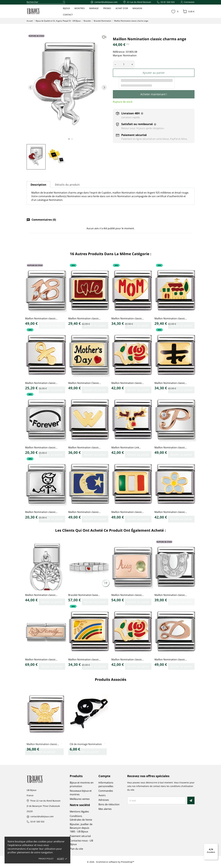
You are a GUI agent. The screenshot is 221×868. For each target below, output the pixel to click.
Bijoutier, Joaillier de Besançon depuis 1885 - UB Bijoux (81, 828)
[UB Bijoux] (39, 11)
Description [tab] (38, 185)
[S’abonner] (191, 800)
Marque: (118, 55)
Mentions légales (79, 812)
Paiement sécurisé (80, 836)
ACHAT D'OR (122, 8)
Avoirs (102, 795)
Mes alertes (105, 809)
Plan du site (76, 849)
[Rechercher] (46, 2)
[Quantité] (124, 64)
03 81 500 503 (37, 822)
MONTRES (80, 8)
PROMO (107, 8)
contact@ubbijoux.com (42, 817)
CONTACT (68, 15)
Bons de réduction (109, 804)
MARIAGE (94, 8)
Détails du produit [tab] (67, 185)
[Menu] (216, 845)
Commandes (106, 791)
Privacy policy (46, 859)
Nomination (130, 55)
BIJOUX (66, 8)
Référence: (119, 52)
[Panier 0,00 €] (189, 12)
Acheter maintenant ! (154, 94)
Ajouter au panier (154, 73)
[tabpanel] (67, 87)
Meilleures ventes (80, 799)
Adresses (104, 800)
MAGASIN (137, 8)
